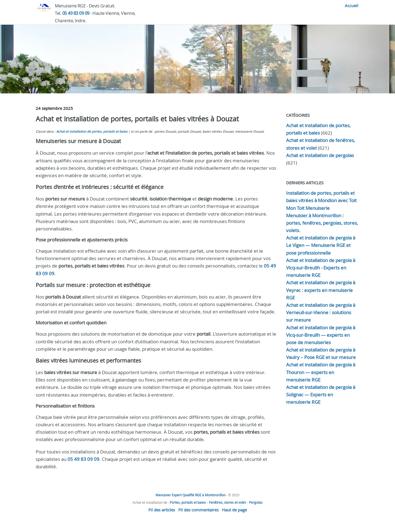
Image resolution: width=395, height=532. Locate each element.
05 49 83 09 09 (76, 13)
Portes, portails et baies (188, 502)
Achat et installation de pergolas (320, 155)
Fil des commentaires (198, 510)
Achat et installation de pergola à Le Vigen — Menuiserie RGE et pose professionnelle (321, 245)
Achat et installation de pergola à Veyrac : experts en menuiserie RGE (321, 290)
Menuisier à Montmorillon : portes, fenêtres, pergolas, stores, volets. (322, 223)
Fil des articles (162, 510)
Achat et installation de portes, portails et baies (92, 131)
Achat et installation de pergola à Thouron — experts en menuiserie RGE (321, 372)
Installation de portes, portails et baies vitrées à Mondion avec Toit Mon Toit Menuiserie (321, 200)
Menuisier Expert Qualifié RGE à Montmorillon (191, 495)
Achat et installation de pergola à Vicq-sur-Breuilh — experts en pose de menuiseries (321, 335)
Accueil (352, 5)
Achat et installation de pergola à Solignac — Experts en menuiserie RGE (321, 395)
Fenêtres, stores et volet (227, 502)
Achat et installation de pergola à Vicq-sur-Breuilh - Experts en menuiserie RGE (321, 268)
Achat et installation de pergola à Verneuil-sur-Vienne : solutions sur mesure (321, 312)
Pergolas (256, 502)
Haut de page (234, 510)
